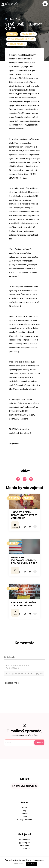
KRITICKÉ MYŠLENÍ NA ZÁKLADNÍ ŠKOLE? (24, 604)
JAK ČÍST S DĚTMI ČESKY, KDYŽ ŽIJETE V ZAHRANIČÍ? (24, 515)
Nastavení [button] (19, 864)
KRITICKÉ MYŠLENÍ (17, 44)
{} (35, 674)
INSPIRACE (14, 498)
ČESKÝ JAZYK (28, 34)
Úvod (24, 808)
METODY (12, 34)
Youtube (26, 846)
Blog (24, 811)
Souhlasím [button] (31, 864)
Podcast (24, 814)
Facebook (26, 840)
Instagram (26, 843)
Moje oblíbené (26, 820)
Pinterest (26, 849)
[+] (38, 674)
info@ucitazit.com (27, 786)
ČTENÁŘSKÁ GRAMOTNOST (21, 39)
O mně (24, 817)
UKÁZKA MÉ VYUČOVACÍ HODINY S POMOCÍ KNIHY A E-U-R (24, 560)
